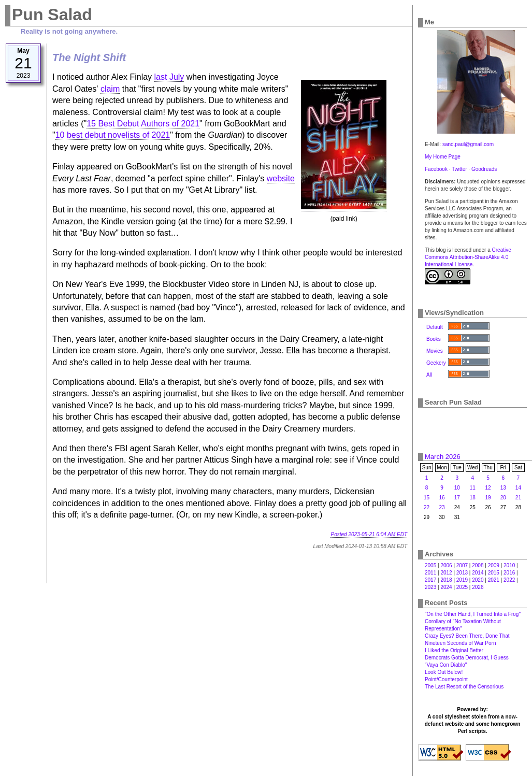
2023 (430, 587)
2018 (446, 580)
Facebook (436, 169)
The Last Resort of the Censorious (464, 687)
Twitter (459, 169)
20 (503, 498)
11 (473, 488)
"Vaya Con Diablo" (446, 665)
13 (503, 488)
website (281, 178)
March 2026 (443, 457)
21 (518, 498)
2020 (478, 580)
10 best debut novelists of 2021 (113, 135)
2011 (430, 573)
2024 (446, 587)
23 (442, 507)
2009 (494, 565)
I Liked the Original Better (454, 650)
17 (457, 498)
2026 (478, 587)
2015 (494, 573)
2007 (462, 565)
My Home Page (443, 157)
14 (518, 488)
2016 (509, 573)
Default (435, 327)
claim (110, 89)
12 (488, 488)
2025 (462, 587)
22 (427, 507)
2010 (509, 565)
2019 (462, 580)
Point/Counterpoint (446, 679)
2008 (478, 565)
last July (169, 77)
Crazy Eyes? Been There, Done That (467, 636)
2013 (462, 573)
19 (488, 498)
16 (442, 498)
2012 (446, 573)
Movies (435, 351)
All (429, 375)
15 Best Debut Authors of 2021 (143, 124)
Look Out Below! (444, 672)
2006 (446, 565)
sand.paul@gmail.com (468, 144)
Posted (369, 534)
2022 (509, 580)
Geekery (436, 363)
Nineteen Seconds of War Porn (460, 643)
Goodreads (484, 169)
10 (457, 488)
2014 (478, 573)
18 (473, 498)
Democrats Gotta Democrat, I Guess (467, 658)
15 (427, 498)
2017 (430, 580)
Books (434, 339)
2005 (430, 565)
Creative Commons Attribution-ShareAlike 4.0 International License (468, 257)
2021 (494, 580)
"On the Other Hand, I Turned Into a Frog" (473, 614)
